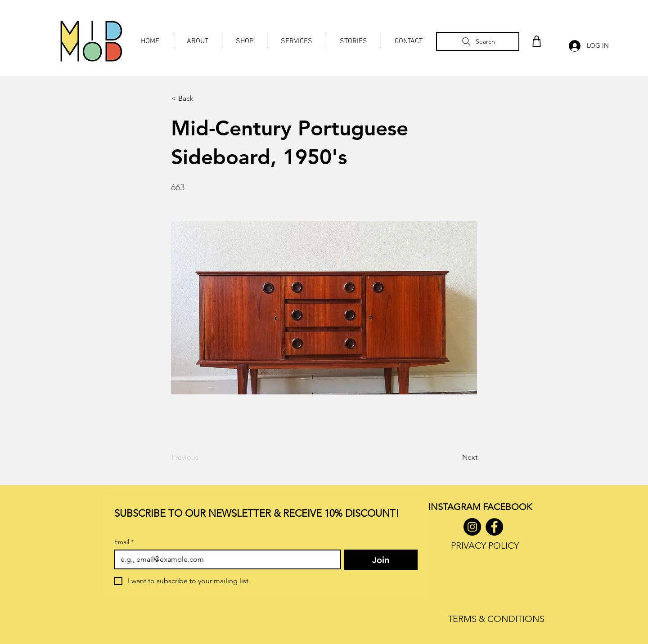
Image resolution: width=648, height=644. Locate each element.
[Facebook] (494, 527)
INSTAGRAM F (458, 507)
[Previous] (201, 457)
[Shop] (536, 41)
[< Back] (201, 98)
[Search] (478, 41)
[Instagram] (472, 527)
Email (124, 542)
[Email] (225, 559)
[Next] (455, 457)
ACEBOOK (510, 507)
